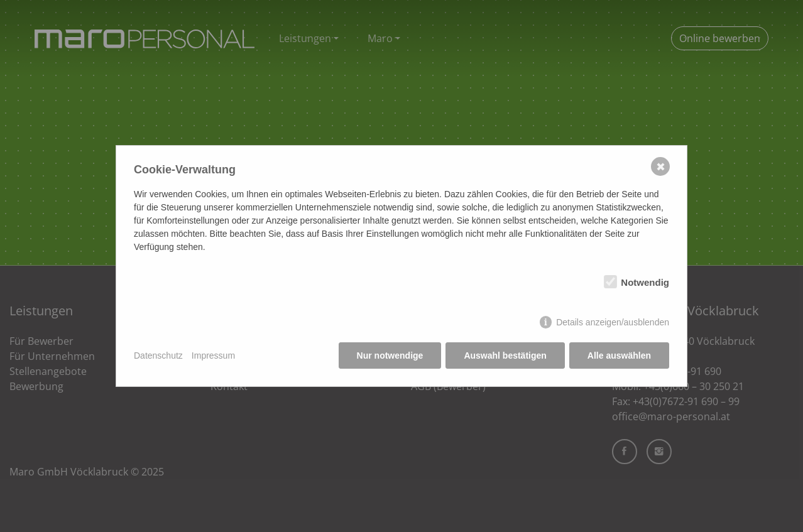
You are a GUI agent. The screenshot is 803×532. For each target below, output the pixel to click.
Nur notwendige (390, 356)
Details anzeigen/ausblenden (613, 322)
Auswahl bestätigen (505, 356)
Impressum (213, 356)
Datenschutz (158, 356)
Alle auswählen (619, 356)
